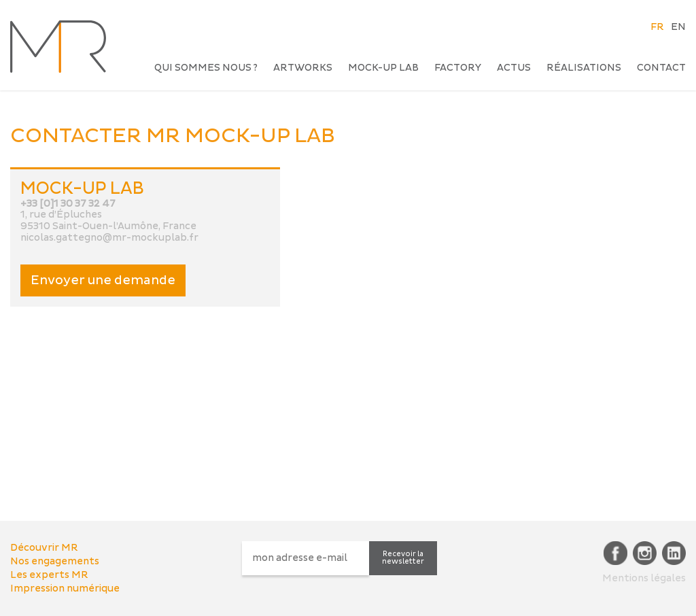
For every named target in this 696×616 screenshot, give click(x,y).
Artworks (303, 68)
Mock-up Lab (383, 68)
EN (678, 27)
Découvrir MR (44, 548)
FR (657, 27)
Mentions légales (644, 578)
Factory (458, 68)
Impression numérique (65, 588)
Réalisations (584, 68)
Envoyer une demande (103, 280)
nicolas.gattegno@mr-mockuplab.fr (109, 238)
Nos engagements (55, 561)
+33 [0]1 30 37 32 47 (68, 204)
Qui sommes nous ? (206, 68)
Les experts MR (49, 575)
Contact (661, 68)
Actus (514, 68)
